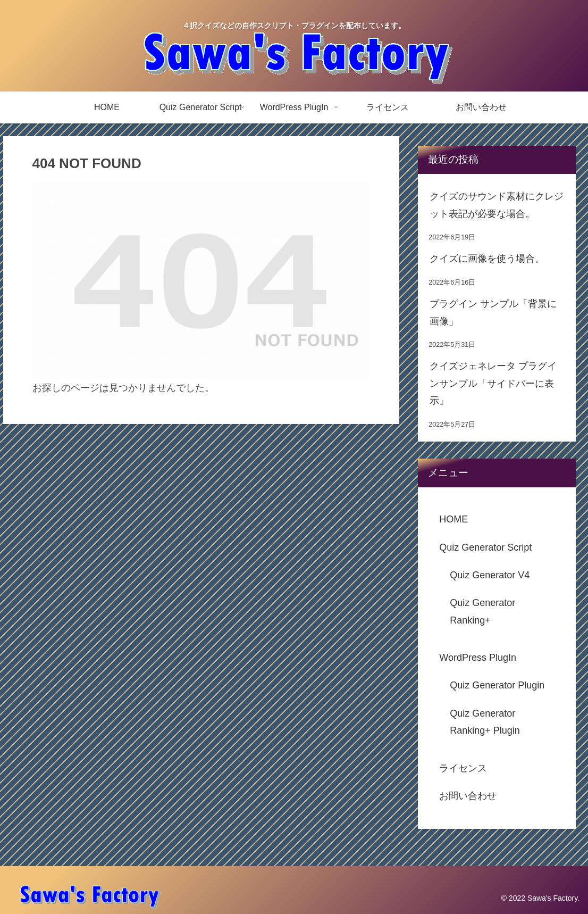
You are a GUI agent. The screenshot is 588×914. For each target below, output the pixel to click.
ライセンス (463, 768)
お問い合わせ (468, 796)
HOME (453, 519)
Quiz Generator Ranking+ (482, 611)
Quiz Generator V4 (490, 575)
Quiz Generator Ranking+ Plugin (485, 722)
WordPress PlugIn (478, 658)
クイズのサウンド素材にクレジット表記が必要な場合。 (497, 205)
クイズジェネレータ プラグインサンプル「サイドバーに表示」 (493, 383)
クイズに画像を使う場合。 (487, 259)
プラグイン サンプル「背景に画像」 (493, 312)
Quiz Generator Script (485, 547)
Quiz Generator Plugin (497, 685)
